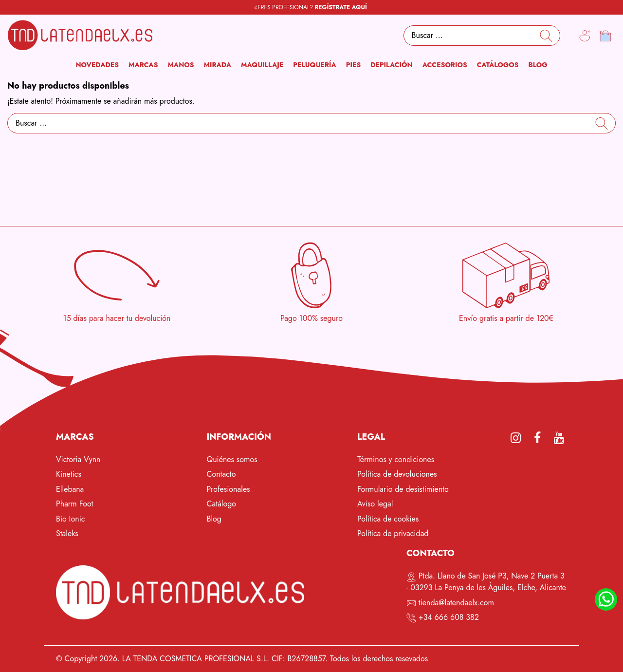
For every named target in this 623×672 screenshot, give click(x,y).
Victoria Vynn (78, 459)
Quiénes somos (232, 459)
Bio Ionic (71, 519)
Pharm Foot (74, 504)
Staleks (67, 533)
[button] (143, 65)
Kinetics (69, 474)
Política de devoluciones (397, 474)
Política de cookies (388, 519)
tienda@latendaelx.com (456, 603)
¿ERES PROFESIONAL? (311, 7)
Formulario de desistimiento (403, 489)
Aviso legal (375, 504)
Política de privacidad (393, 533)
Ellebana (70, 489)
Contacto (221, 474)
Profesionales (229, 489)
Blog (214, 519)
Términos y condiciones (396, 459)
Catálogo (222, 504)
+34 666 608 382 (449, 617)
